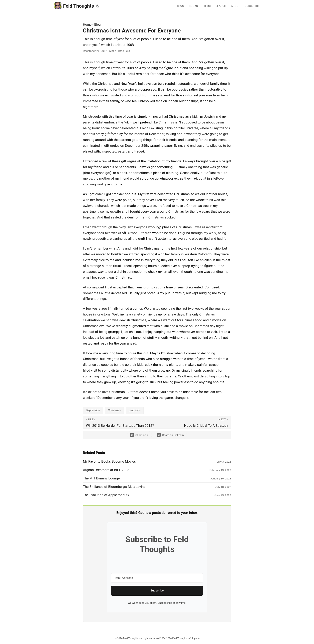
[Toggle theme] (98, 6)
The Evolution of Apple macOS (106, 495)
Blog (98, 25)
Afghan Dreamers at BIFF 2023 (106, 470)
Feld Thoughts (74, 6)
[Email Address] (157, 578)
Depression (93, 410)
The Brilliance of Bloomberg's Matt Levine (114, 487)
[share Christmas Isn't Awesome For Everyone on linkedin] (171, 435)
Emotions (135, 410)
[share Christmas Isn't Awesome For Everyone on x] (139, 435)
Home (87, 25)
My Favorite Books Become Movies (109, 461)
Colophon (194, 638)
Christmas (114, 410)
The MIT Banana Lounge (101, 478)
